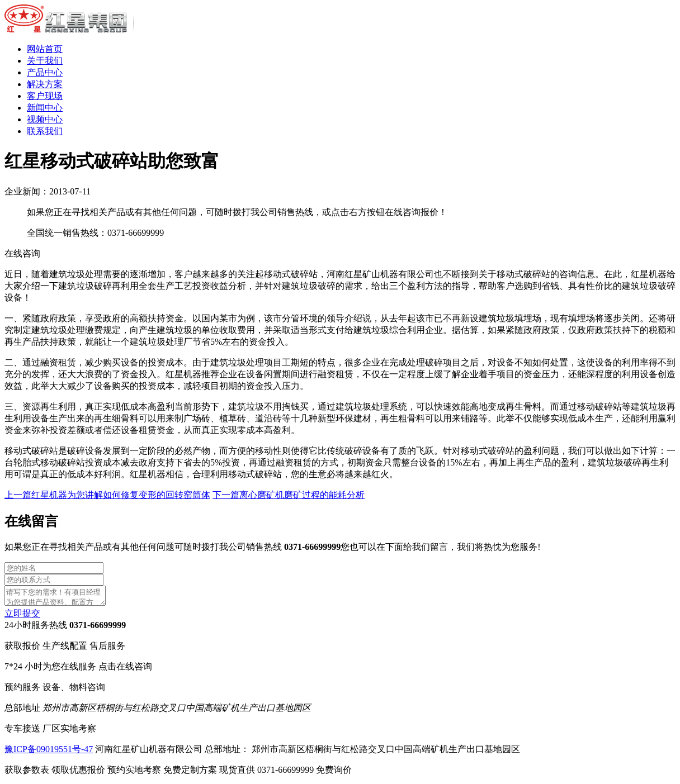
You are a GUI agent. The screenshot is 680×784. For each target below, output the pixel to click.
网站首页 (45, 49)
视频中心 (45, 119)
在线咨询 (22, 253)
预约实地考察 (163, 773)
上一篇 (107, 495)
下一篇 (289, 495)
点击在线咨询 (125, 670)
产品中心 (45, 72)
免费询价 (334, 773)
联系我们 (45, 131)
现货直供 (268, 773)
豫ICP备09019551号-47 (49, 752)
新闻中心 (45, 108)
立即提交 (22, 617)
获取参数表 (56, 773)
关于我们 (45, 61)
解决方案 (45, 84)
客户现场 (45, 96)
